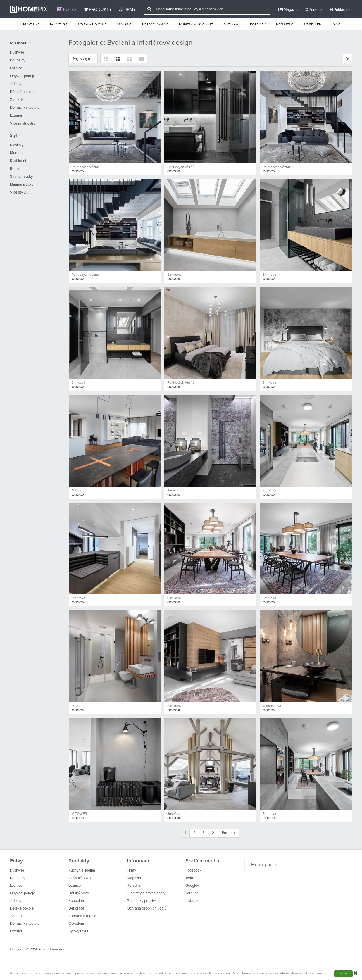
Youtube (192, 893)
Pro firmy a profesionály (146, 893)
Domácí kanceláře (196, 24)
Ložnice (124, 24)
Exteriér (258, 24)
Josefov (173, 491)
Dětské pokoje (155, 24)
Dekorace (285, 24)
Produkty (98, 9)
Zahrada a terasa (82, 916)
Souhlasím (343, 974)
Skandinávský (21, 177)
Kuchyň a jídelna (82, 871)
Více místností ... (23, 124)
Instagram (194, 901)
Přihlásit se (341, 10)
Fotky (67, 9)
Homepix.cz (264, 865)
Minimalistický (22, 185)
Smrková (174, 275)
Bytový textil (78, 931)
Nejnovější (83, 59)
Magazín (288, 10)
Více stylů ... (20, 193)
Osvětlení (313, 24)
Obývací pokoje (92, 24)
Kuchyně (31, 24)
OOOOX (78, 172)
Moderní (17, 153)
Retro (14, 169)
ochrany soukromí (316, 974)
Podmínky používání (143, 901)
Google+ (192, 886)
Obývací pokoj (80, 878)
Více (337, 24)
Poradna (314, 10)
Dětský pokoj (79, 893)
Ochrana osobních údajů (147, 909)
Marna (76, 491)
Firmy (127, 9)
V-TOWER (79, 814)
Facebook (193, 871)
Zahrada (231, 24)
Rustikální (18, 161)
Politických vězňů (85, 167)
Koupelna (76, 901)
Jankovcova (272, 706)
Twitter (191, 878)
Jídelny (16, 84)
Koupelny (59, 24)
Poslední (229, 833)
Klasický (17, 145)
